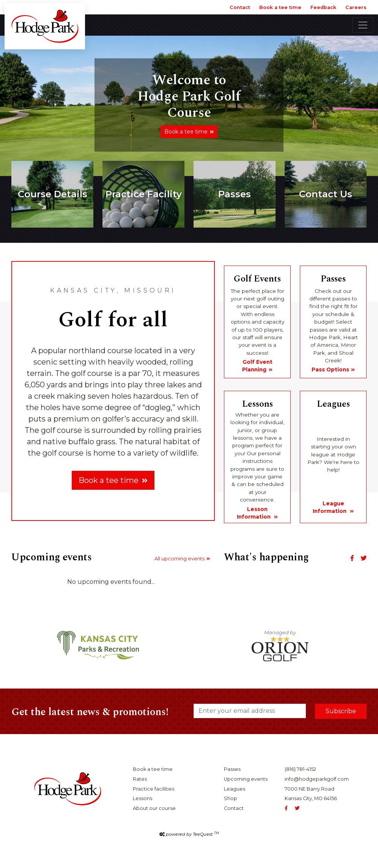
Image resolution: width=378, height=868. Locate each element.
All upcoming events (180, 559)
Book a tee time (280, 7)
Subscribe (341, 711)
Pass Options (330, 370)
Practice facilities (154, 789)
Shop (231, 798)
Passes (235, 194)
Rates (140, 779)
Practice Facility (144, 194)
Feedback (323, 7)
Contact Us (326, 194)
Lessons (143, 798)
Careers (356, 7)
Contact (240, 7)
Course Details (53, 194)
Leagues (235, 789)
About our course (154, 808)
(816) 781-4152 (300, 769)
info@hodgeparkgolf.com (317, 779)
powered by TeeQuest (192, 834)
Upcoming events (246, 779)
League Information (330, 507)
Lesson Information (254, 513)
